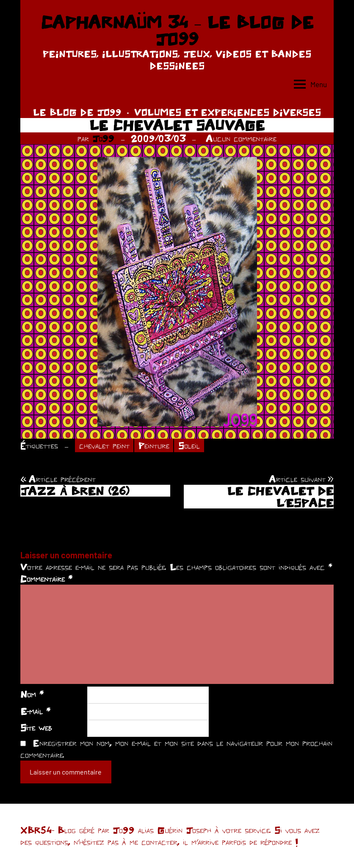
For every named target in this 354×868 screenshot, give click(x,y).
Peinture (154, 445)
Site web (36, 728)
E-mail (35, 711)
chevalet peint (104, 445)
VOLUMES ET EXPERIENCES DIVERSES (228, 112)
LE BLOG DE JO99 (77, 112)
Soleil (189, 445)
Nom (32, 694)
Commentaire (46, 579)
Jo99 (103, 138)
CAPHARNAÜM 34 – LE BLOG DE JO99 (177, 30)
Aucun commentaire (241, 138)
